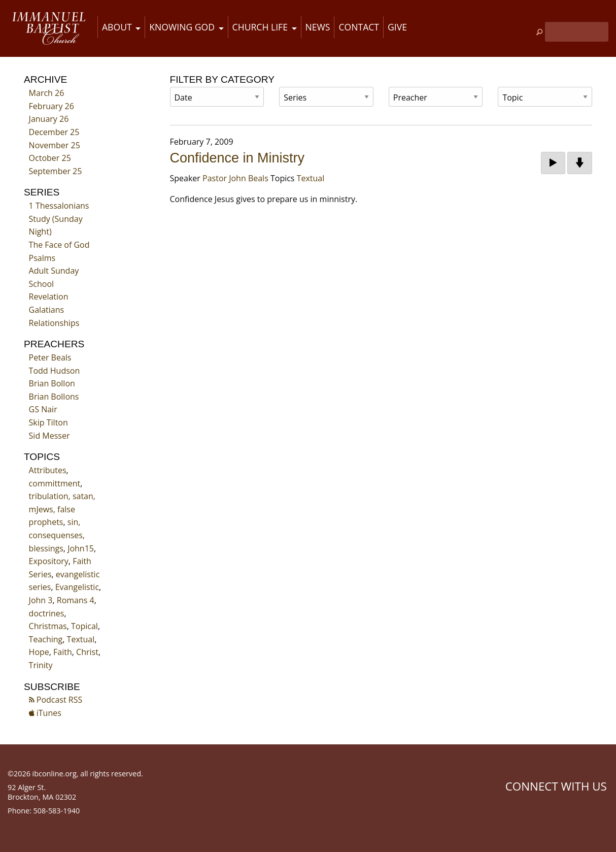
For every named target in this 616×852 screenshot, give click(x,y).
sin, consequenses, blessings (57, 535)
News (318, 27)
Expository (49, 561)
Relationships (54, 323)
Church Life (260, 27)
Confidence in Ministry (237, 158)
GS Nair (43, 409)
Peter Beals (50, 357)
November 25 (55, 145)
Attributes (48, 470)
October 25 (50, 158)
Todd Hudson (55, 371)
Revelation (49, 297)
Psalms (42, 258)
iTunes (45, 713)
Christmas (48, 626)
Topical (84, 626)
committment (55, 483)
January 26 (49, 119)
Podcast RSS (56, 700)
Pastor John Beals (235, 178)
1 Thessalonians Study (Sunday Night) (59, 219)
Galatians (47, 310)
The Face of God (59, 245)
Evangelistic (77, 587)
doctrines (47, 613)
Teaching (46, 639)
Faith (63, 652)
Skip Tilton (48, 422)
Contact (359, 27)
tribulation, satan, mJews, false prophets (62, 509)
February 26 (52, 106)
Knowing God (182, 27)
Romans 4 (76, 600)
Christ (87, 652)
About (117, 27)
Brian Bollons (54, 397)
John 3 (41, 600)
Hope (39, 652)
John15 (81, 548)
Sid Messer (49, 436)
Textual (81, 639)
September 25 (56, 171)
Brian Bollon (52, 383)
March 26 (47, 93)
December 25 (54, 132)
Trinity (41, 665)
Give (397, 27)
